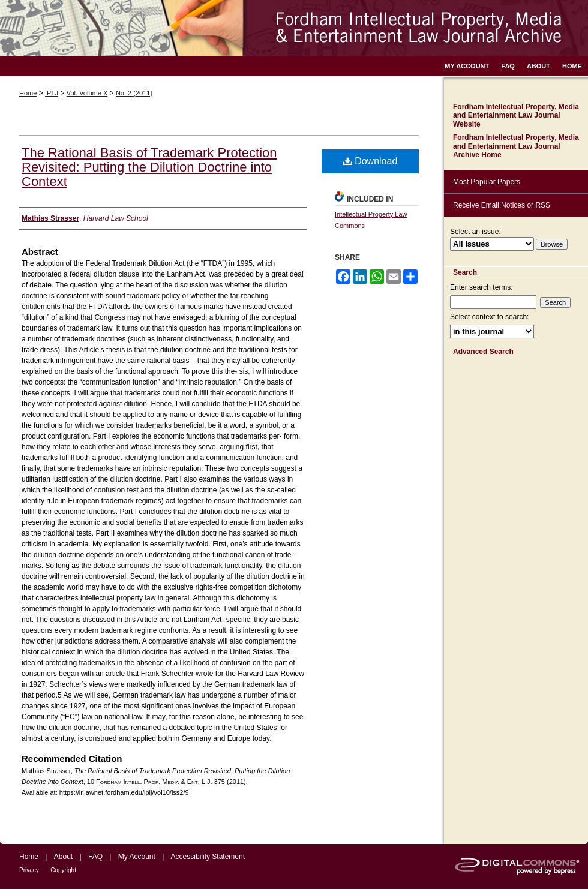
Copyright (63, 870)
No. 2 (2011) (134, 93)
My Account (137, 857)
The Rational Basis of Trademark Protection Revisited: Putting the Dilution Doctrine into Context (149, 167)
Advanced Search (483, 352)
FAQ (95, 857)
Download (370, 161)
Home (28, 93)
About (63, 857)
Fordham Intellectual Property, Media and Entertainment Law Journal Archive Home (516, 146)
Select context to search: (489, 317)
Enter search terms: (481, 287)
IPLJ (52, 93)
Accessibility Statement (208, 857)
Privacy (29, 870)
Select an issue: (475, 232)
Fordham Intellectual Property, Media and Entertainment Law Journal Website (516, 115)
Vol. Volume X (87, 93)
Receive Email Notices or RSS (502, 205)
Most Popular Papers (487, 182)
